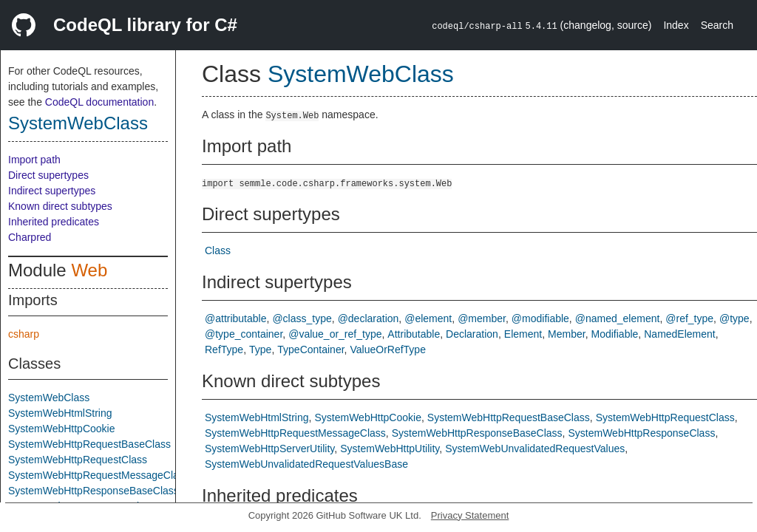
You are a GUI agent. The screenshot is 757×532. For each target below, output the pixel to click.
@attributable (235, 318)
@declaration (369, 318)
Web (89, 270)
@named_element (618, 318)
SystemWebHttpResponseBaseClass (94, 491)
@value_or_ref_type (335, 334)
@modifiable (540, 318)
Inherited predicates (54, 222)
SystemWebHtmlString (60, 413)
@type (734, 318)
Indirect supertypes (52, 191)
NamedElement (680, 334)
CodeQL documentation (99, 102)
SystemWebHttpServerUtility (269, 449)
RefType (224, 349)
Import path (34, 160)
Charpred (30, 237)
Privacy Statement (470, 515)
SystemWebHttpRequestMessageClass (99, 475)
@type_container (244, 334)
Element (523, 334)
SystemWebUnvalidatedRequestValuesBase (306, 464)
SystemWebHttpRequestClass (78, 460)
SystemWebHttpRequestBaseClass (89, 444)
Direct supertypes (48, 175)
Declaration (472, 334)
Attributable (414, 334)
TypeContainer (310, 349)
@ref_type (689, 318)
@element (428, 318)
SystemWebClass (78, 123)
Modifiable (615, 334)
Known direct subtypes (60, 206)
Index (676, 25)
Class (218, 250)
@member (482, 318)
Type (260, 349)
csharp (24, 334)
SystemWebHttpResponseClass (641, 433)
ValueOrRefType (387, 349)
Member (567, 334)
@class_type (302, 318)
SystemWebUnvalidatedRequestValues (535, 449)
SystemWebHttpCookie (61, 429)
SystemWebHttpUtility (390, 449)
